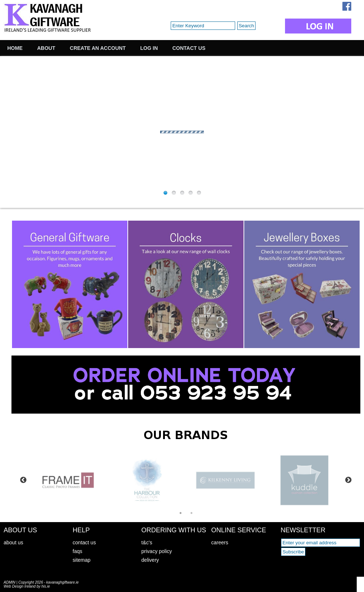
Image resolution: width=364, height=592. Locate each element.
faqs (78, 551)
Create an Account (98, 48)
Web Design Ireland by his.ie (27, 586)
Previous (23, 480)
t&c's (147, 542)
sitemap (82, 560)
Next (348, 480)
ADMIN (9, 582)
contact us (84, 542)
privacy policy (157, 551)
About (46, 48)
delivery (150, 560)
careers (220, 542)
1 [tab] (181, 513)
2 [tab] (191, 513)
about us (13, 542)
